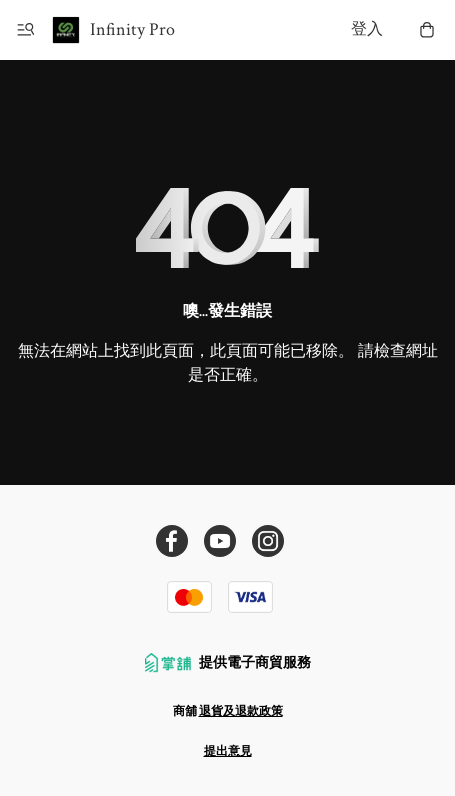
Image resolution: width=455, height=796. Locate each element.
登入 (367, 29)
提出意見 (228, 751)
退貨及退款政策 (241, 711)
